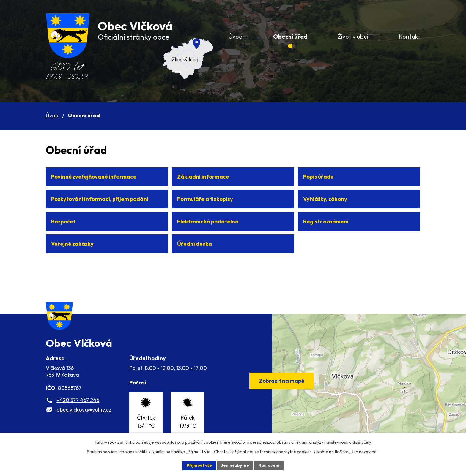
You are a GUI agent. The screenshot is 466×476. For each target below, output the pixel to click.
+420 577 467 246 (78, 400)
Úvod (52, 115)
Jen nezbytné (235, 465)
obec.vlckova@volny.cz (84, 410)
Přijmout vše (199, 465)
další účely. (362, 442)
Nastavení (269, 465)
